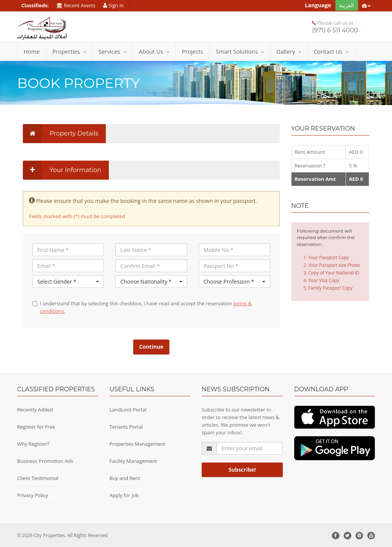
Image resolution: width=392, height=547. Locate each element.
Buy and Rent (125, 478)
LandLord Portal (128, 410)
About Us (154, 51)
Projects (193, 51)
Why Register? (33, 444)
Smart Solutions (240, 51)
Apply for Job (124, 495)
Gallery (289, 51)
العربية (347, 5)
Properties (69, 51)
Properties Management (138, 444)
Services (112, 51)
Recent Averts (76, 5)
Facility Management (133, 461)
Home (32, 51)
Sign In (114, 5)
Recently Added (35, 410)
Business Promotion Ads (45, 461)
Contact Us (331, 51)
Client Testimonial (38, 478)
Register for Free (36, 427)
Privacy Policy (33, 495)
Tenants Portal (126, 427)
